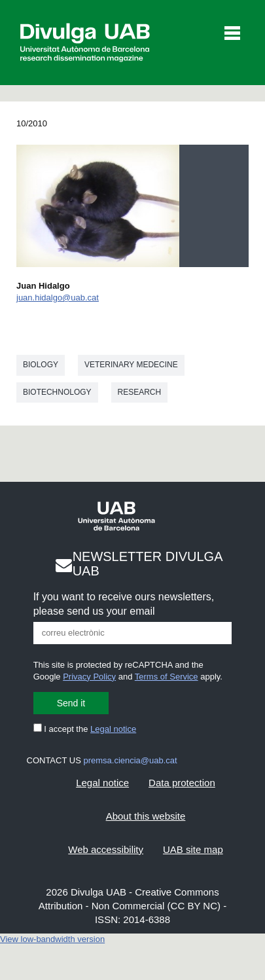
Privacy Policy (89, 677)
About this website (146, 816)
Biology (41, 365)
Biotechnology (57, 392)
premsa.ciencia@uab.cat (130, 760)
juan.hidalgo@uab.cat (58, 298)
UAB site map (193, 849)
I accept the (85, 729)
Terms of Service (167, 677)
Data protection (182, 783)
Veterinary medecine (131, 365)
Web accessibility (106, 849)
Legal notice (113, 729)
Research (140, 392)
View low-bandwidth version (52, 939)
